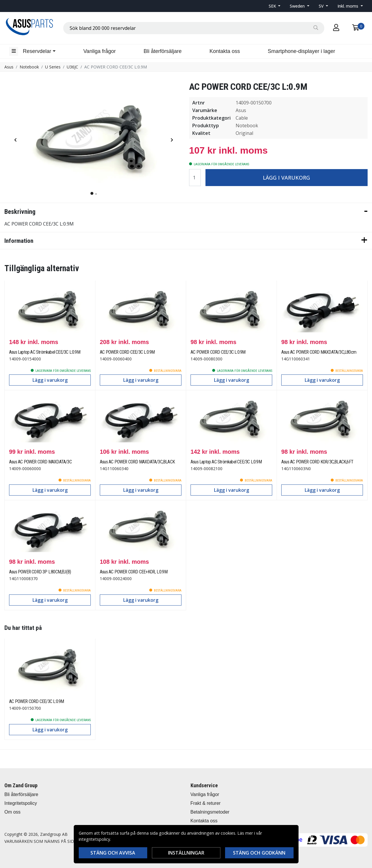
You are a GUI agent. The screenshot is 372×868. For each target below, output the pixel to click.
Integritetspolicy (21, 803)
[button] (275, 6)
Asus (9, 67)
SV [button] (322, 6)
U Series (53, 67)
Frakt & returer (206, 803)
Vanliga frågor (100, 51)
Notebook (29, 67)
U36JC (72, 67)
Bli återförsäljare (163, 51)
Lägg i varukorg (286, 178)
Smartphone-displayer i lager (301, 51)
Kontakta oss (225, 51)
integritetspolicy (94, 839)
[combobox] (194, 28)
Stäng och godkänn (259, 853)
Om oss (12, 812)
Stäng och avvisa (113, 853)
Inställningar (186, 853)
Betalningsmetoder (210, 812)
